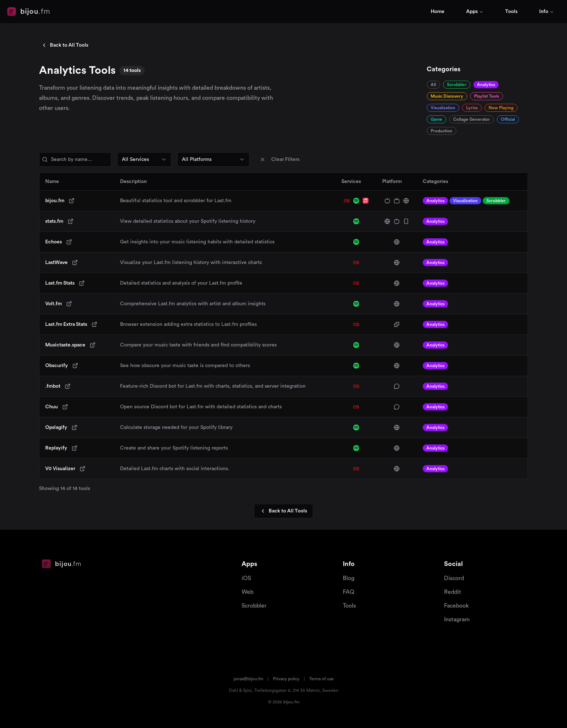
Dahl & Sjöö (240, 690)
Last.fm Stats (60, 283)
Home (438, 12)
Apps (475, 12)
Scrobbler (254, 606)
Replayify (56, 448)
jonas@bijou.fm (248, 679)
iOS (246, 578)
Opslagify (56, 427)
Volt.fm (54, 304)
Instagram (457, 620)
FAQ (349, 592)
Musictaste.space (65, 345)
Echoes (54, 242)
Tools (511, 12)
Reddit (453, 592)
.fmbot (53, 386)
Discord (454, 578)
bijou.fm (55, 201)
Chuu (52, 407)
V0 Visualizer (60, 469)
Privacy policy (286, 679)
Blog (349, 578)
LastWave (56, 263)
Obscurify (57, 366)
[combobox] (144, 159)
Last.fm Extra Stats (66, 324)
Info (547, 12)
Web (248, 592)
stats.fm (54, 221)
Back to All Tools (65, 45)
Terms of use (321, 679)
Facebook (456, 606)
